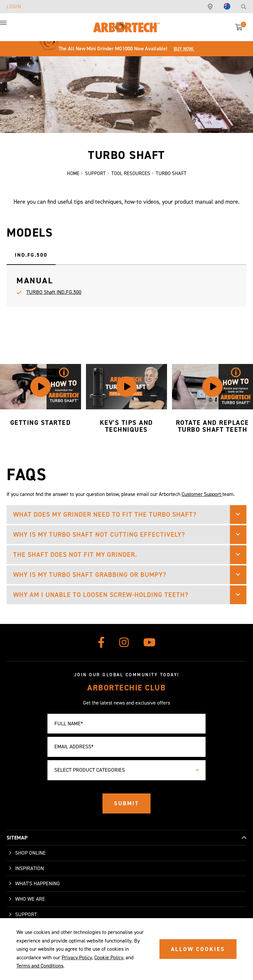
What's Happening (38, 883)
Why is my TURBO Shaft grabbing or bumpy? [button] (90, 575)
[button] (10, 26)
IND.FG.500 (31, 255)
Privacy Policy (77, 957)
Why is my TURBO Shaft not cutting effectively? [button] (99, 534)
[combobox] (126, 770)
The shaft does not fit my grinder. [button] (75, 554)
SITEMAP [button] (17, 838)
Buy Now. (184, 49)
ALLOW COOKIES (198, 949)
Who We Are (30, 899)
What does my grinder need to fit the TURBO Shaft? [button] (105, 514)
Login (14, 7)
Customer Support (202, 494)
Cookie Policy (109, 957)
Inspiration (29, 868)
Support (26, 914)
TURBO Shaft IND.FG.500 (54, 292)
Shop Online (30, 853)
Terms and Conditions (40, 966)
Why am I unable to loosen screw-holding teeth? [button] (101, 595)
